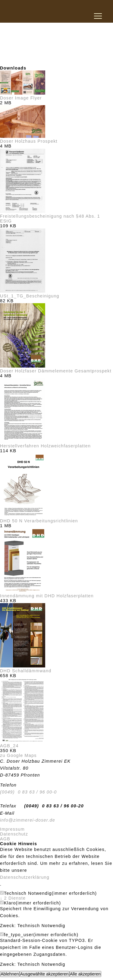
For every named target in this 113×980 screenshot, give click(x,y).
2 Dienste (13, 898)
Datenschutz (14, 834)
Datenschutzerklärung (25, 877)
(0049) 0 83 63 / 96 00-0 (28, 792)
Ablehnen (10, 974)
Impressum (12, 829)
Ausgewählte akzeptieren (44, 974)
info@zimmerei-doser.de (28, 820)
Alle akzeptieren (85, 974)
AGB (5, 839)
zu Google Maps (18, 755)
